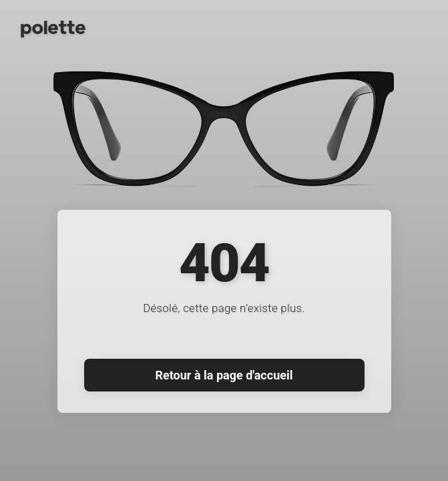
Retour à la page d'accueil (224, 375)
